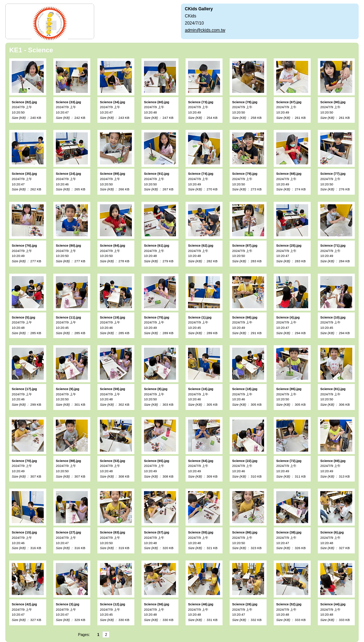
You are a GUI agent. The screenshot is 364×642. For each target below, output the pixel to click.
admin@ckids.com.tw (205, 30)
